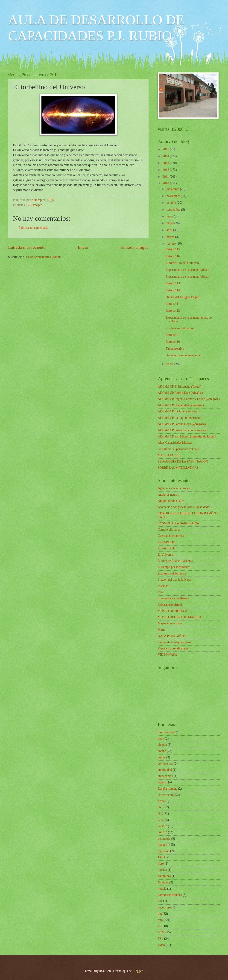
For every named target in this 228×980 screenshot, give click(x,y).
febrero (171, 244)
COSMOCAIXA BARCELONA (178, 523)
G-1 (160, 807)
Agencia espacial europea (174, 488)
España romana (168, 789)
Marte (162, 630)
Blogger (137, 971)
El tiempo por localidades (174, 567)
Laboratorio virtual (170, 605)
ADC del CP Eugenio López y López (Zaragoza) (189, 399)
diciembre (173, 189)
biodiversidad (166, 732)
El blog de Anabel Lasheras (175, 561)
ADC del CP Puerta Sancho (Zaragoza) (183, 430)
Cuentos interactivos (171, 536)
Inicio (83, 247)
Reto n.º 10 (173, 342)
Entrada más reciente (27, 247)
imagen (38, 205)
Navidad (163, 882)
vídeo (161, 945)
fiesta (161, 801)
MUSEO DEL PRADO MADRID (179, 617)
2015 (166, 149)
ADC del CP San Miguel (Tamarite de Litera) (187, 436)
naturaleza (164, 876)
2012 (166, 170)
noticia (162, 889)
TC (160, 926)
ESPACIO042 (167, 548)
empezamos (165, 776)
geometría (164, 839)
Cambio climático (169, 530)
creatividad (165, 770)
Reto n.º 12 (173, 311)
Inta (160, 592)
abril (170, 230)
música (162, 870)
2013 (166, 163)
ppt (160, 914)
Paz (160, 901)
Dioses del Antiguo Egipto (182, 297)
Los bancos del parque (180, 328)
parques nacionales (170, 895)
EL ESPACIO (167, 542)
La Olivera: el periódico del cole (178, 449)
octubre (172, 203)
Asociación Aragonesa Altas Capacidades (184, 507)
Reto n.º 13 (173, 283)
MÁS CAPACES (169, 455)
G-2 (29, 205)
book (161, 739)
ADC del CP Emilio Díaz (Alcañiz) (180, 393)
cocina (162, 751)
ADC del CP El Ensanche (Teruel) (180, 387)
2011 (166, 177)
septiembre (174, 210)
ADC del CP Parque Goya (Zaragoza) (182, 424)
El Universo (165, 555)
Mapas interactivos (170, 623)
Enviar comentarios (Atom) (44, 257)
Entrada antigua (134, 247)
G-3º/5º (162, 826)
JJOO (161, 857)
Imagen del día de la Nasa (174, 580)
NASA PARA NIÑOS (172, 636)
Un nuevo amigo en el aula (183, 355)
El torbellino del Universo (182, 263)
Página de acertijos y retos (174, 642)
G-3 (160, 820)
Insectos (163, 586)
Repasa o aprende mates (173, 648)
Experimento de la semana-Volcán (187, 270)
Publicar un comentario (34, 228)
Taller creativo (175, 349)
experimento (166, 795)
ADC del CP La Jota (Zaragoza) (178, 411)
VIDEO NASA (167, 655)
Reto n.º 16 (173, 256)
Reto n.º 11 (173, 304)
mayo (170, 223)
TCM (161, 932)
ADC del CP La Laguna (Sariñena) (180, 418)
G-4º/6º (162, 832)
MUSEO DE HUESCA (173, 611)
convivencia (165, 764)
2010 (166, 183)
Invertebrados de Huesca (173, 598)
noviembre (174, 196)
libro (161, 864)
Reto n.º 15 (173, 249)
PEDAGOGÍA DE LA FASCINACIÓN (183, 461)
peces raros (165, 907)
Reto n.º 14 (173, 290)
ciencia (162, 745)
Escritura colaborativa (172, 573)
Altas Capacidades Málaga (175, 443)
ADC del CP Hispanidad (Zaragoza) (181, 405)
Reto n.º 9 (172, 335)
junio (170, 216)
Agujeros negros (168, 495)
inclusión (164, 851)
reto (160, 920)
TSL (161, 939)
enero (170, 364)
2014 (166, 156)
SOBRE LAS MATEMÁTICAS (178, 468)
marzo (171, 237)
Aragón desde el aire (171, 501)
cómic (162, 757)
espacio (162, 782)
